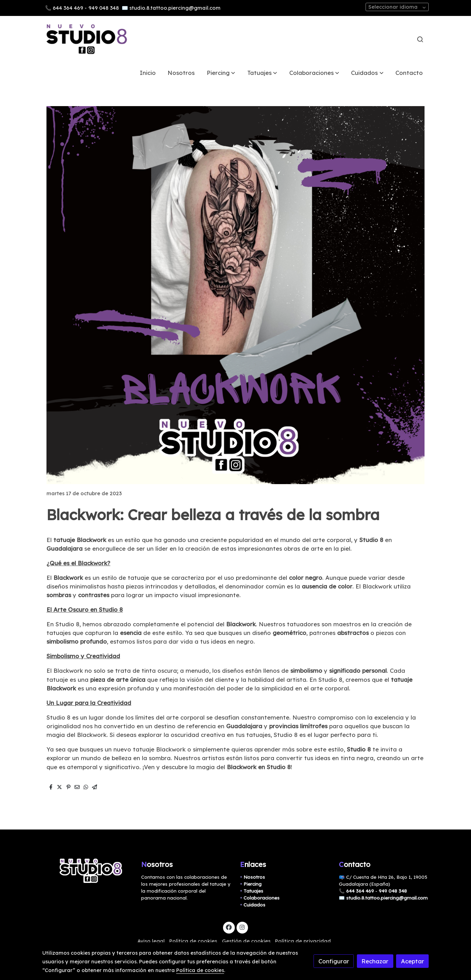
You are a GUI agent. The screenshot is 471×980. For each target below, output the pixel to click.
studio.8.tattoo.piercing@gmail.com (175, 8)
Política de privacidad (303, 941)
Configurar (334, 961)
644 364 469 (68, 8)
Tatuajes (253, 891)
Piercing (252, 884)
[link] (87, 39)
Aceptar (413, 961)
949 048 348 (104, 8)
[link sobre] (87, 871)
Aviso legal (151, 941)
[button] (221, 73)
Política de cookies (193, 941)
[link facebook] (229, 927)
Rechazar (375, 961)
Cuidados (254, 905)
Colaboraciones (262, 898)
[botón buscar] (420, 39)
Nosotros (254, 877)
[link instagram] (242, 927)
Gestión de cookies (246, 941)
